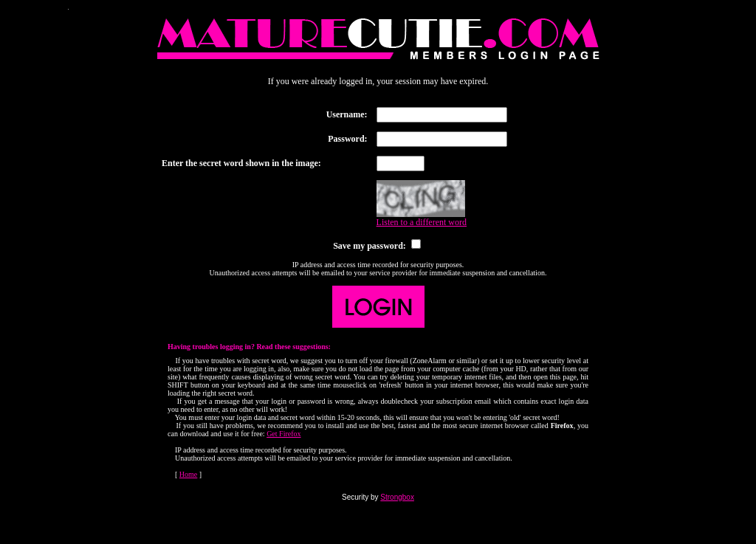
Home (188, 474)
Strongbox (397, 497)
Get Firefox (283, 434)
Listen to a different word (422, 222)
